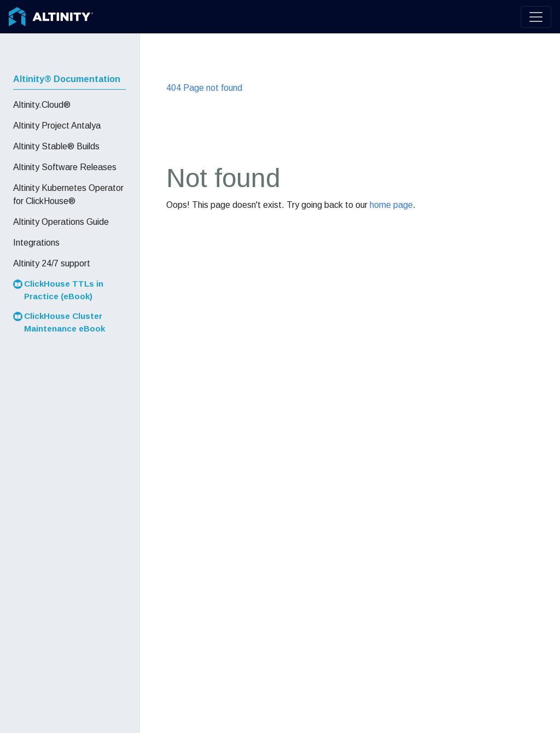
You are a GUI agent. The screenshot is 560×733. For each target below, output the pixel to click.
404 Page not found (204, 88)
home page (391, 205)
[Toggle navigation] (536, 17)
